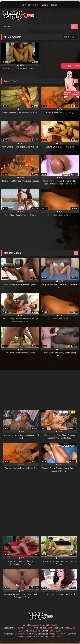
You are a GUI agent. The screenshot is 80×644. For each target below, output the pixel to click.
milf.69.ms (39, 637)
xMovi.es (22, 628)
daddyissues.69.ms (58, 634)
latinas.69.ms (56, 631)
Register (53, 5)
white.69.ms (20, 634)
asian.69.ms (70, 628)
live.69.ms (22, 637)
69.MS (54, 625)
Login (44, 5)
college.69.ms (46, 628)
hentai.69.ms (58, 637)
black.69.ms (35, 631)
